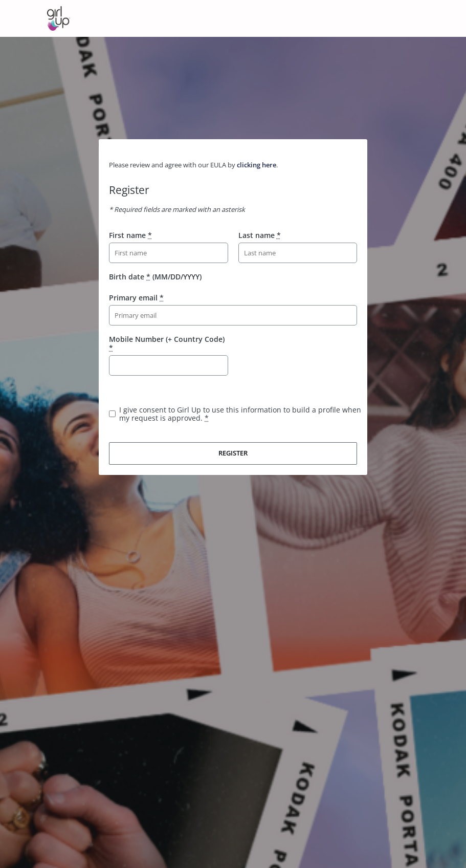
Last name (260, 235)
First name (130, 235)
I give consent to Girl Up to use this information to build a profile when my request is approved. (240, 414)
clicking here (257, 165)
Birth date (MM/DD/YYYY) (155, 277)
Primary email (136, 298)
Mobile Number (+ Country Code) (167, 343)
